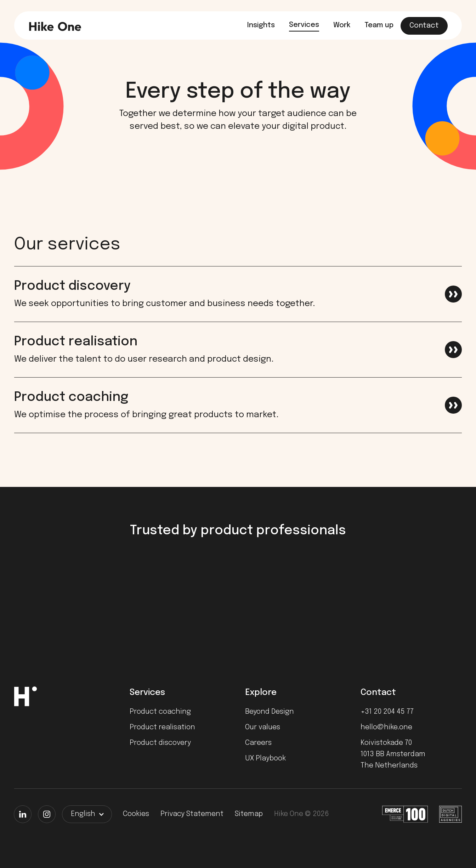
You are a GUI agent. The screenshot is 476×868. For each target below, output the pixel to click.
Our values (263, 727)
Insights (261, 25)
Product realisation (162, 727)
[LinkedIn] (23, 814)
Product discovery (160, 743)
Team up (379, 25)
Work (342, 25)
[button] (87, 814)
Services (304, 25)
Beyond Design (270, 712)
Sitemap (249, 814)
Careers (258, 743)
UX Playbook (265, 758)
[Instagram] (47, 814)
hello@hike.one (386, 727)
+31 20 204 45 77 (387, 712)
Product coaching (160, 712)
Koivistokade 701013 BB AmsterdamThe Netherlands (393, 754)
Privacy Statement (192, 814)
